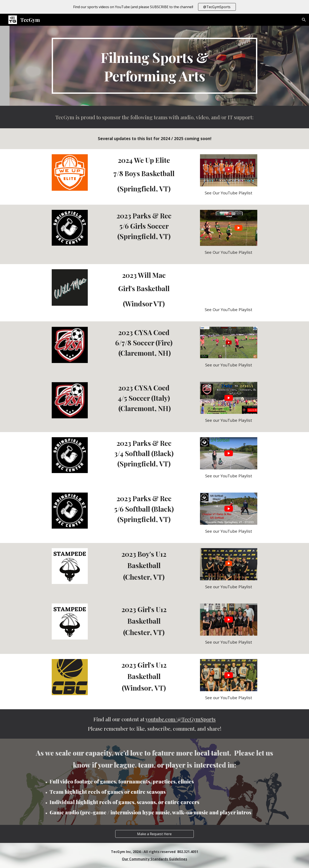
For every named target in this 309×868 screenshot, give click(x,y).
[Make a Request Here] (154, 834)
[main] (154, 66)
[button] (304, 20)
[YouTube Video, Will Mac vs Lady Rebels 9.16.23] (229, 286)
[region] (154, 7)
